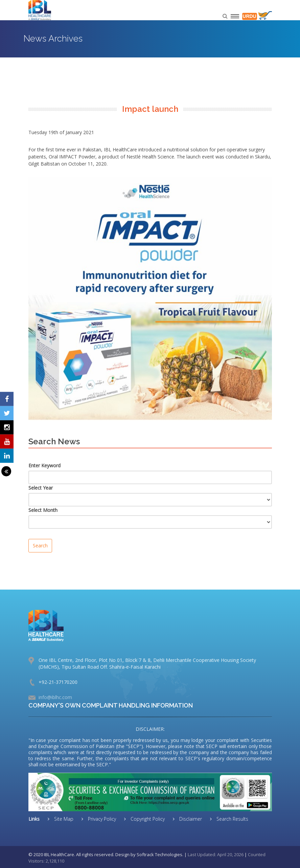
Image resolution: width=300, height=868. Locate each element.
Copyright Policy (147, 819)
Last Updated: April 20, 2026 (216, 854)
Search (40, 545)
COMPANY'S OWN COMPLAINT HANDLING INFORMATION (111, 705)
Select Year (41, 488)
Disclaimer (190, 819)
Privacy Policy (101, 819)
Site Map (63, 819)
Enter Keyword (44, 465)
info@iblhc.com (55, 697)
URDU (249, 16)
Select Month (43, 510)
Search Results (232, 819)
